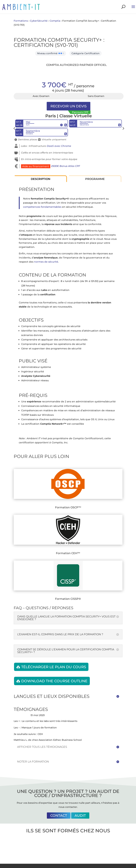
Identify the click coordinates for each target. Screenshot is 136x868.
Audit (80, 816)
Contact (59, 816)
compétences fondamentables (42, 207)
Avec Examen (41, 96)
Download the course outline (54, 681)
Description (41, 179)
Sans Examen (96, 96)
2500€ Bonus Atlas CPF (66, 166)
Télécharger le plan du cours (54, 667)
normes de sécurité (46, 262)
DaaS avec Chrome (59, 146)
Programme (95, 179)
